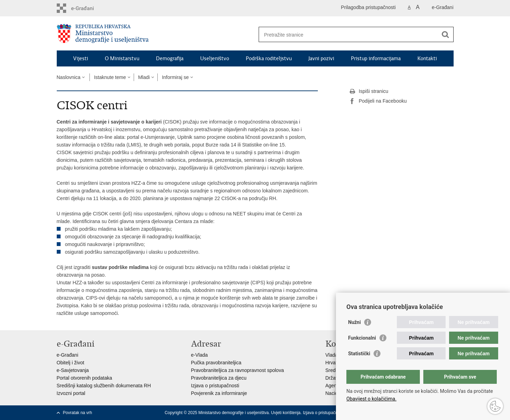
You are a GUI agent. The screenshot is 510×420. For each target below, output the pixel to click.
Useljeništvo (215, 58)
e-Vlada (199, 355)
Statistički (359, 354)
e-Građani (442, 7)
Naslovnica (69, 77)
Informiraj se (175, 77)
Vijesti (81, 58)
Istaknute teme (110, 77)
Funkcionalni (362, 338)
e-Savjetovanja (73, 370)
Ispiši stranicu (369, 92)
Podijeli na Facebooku (378, 101)
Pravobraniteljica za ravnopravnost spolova (238, 370)
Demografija (170, 58)
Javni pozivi (321, 58)
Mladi (144, 77)
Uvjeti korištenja (286, 413)
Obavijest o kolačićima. (371, 399)
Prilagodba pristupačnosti (368, 7)
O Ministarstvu (122, 58)
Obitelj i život (70, 363)
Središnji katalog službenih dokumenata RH (104, 386)
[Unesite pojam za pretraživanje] (349, 35)
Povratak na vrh (78, 413)
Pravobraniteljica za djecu (219, 378)
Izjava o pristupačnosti (215, 386)
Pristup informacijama (376, 58)
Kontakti (427, 58)
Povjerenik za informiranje (219, 393)
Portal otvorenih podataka (85, 378)
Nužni (354, 322)
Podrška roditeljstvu (269, 58)
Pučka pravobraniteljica (216, 363)
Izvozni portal (71, 393)
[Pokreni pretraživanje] (446, 34)
